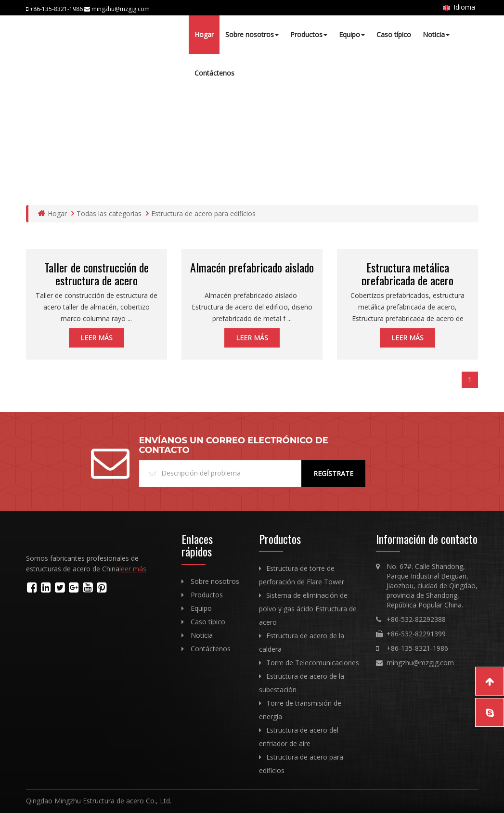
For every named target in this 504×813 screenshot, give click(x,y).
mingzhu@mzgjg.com (420, 663)
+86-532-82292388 (416, 619)
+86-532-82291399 (416, 634)
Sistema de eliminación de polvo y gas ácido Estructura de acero (308, 609)
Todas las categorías (106, 213)
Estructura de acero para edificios (201, 213)
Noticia (436, 34)
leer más (97, 338)
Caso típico (394, 34)
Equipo (352, 34)
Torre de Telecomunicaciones (313, 663)
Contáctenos (214, 73)
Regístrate (333, 473)
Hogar (204, 34)
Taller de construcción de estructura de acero (97, 273)
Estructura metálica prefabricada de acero (407, 273)
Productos (309, 34)
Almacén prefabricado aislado (252, 267)
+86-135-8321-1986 (417, 648)
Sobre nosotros (252, 34)
